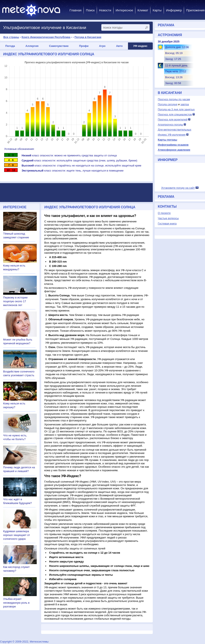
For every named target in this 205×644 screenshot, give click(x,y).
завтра (185, 104)
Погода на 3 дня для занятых (176, 109)
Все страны (11, 37)
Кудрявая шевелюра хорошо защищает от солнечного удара (17, 535)
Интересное (124, 10)
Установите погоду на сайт (178, 188)
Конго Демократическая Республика (46, 37)
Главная (75, 10)
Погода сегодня (168, 104)
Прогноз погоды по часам (174, 99)
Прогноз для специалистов (175, 114)
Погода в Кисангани (88, 37)
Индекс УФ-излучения (172, 135)
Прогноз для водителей (173, 119)
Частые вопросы (168, 218)
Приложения (195, 10)
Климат (143, 10)
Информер (174, 10)
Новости (105, 10)
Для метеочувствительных (174, 130)
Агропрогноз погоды (170, 125)
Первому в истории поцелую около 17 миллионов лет (15, 301)
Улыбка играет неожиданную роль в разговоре (16, 603)
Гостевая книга (167, 224)
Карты (157, 10)
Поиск (90, 10)
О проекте (164, 213)
